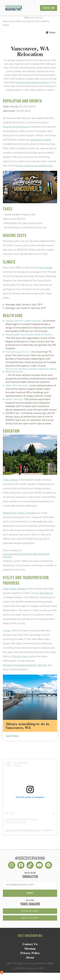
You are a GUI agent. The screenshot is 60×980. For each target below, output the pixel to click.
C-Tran (7, 631)
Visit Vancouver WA (14, 830)
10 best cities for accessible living (34, 166)
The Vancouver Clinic (17, 352)
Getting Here (20, 656)
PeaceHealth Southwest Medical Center (29, 335)
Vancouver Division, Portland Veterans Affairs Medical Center (31, 370)
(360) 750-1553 (14, 963)
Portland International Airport (20, 665)
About (30, 958)
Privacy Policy (30, 953)
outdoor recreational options (33, 82)
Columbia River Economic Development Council (26, 555)
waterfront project (41, 140)
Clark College (11, 480)
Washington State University (19, 513)
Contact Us (30, 944)
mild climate (45, 268)
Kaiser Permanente (17, 385)
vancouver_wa (33, 830)
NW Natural (46, 593)
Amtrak (42, 665)
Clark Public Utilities (14, 589)
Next (30, 893)
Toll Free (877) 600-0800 (40, 963)
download (30, 911)
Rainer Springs (14, 399)
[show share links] (51, 33)
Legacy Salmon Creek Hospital (23, 321)
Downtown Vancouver (16, 127)
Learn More (12, 736)
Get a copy (30, 918)
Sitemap (30, 949)
